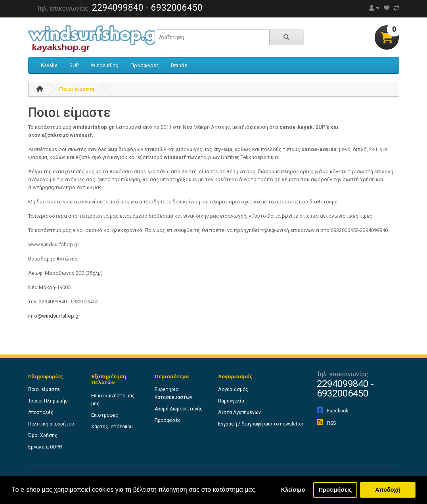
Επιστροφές (105, 415)
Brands (179, 65)
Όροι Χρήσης (43, 435)
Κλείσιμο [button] (293, 490)
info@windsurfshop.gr (54, 316)
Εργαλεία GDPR (45, 447)
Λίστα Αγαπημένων (239, 412)
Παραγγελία (231, 401)
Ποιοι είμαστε (77, 89)
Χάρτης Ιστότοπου (112, 427)
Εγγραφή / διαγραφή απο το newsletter (261, 424)
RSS (326, 423)
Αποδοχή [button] (388, 490)
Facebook (332, 411)
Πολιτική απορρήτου (51, 424)
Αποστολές (41, 412)
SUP (74, 65)
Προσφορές (145, 65)
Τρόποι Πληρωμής (48, 401)
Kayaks (49, 65)
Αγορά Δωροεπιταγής (179, 409)
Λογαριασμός (233, 389)
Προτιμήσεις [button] (335, 490)
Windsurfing (105, 65)
